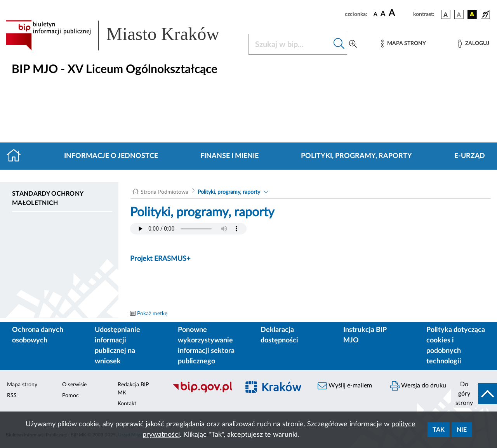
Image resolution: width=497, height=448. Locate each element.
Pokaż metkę (152, 314)
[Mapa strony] (403, 44)
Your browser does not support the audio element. (188, 229)
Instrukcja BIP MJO (365, 335)
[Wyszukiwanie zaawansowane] (353, 44)
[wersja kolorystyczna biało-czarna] (459, 14)
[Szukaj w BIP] (290, 44)
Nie (462, 430)
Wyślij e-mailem (345, 386)
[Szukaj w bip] (339, 44)
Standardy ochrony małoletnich (48, 198)
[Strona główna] (17, 156)
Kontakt (127, 404)
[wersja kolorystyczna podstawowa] (446, 14)
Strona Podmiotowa (164, 192)
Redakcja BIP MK (133, 389)
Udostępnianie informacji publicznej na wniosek (117, 346)
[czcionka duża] (400, 13)
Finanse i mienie (229, 156)
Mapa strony (22, 385)
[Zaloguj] (473, 44)
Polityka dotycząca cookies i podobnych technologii (456, 346)
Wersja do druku (418, 386)
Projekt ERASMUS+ (160, 259)
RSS (12, 396)
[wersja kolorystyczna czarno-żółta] (472, 14)
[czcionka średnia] (383, 14)
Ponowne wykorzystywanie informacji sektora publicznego (206, 346)
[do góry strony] (474, 394)
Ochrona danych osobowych (38, 335)
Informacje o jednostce (111, 156)
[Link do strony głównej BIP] (122, 35)
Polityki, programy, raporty (356, 156)
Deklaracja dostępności (279, 335)
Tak (439, 430)
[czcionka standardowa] (375, 14)
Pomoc (70, 396)
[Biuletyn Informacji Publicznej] (202, 391)
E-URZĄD (470, 156)
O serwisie (74, 385)
